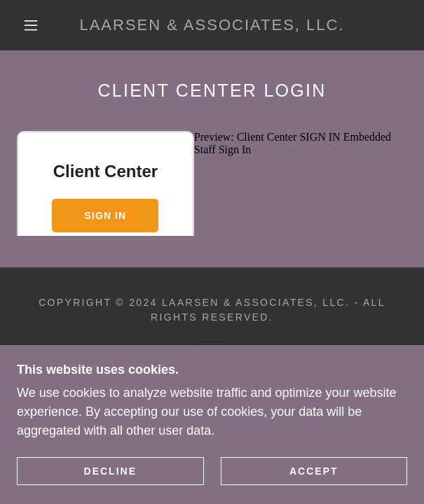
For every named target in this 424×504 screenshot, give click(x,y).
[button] (36, 25)
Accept (314, 470)
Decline (110, 470)
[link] (212, 25)
